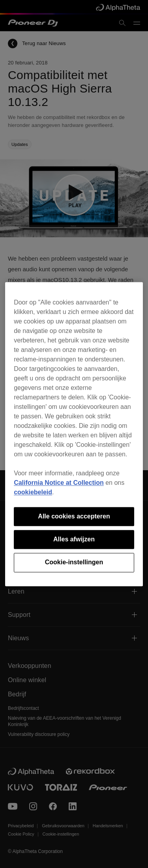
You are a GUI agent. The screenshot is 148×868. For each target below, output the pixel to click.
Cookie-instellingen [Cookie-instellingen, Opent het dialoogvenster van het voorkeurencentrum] (74, 563)
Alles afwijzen (74, 539)
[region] (74, 434)
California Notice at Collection (59, 483)
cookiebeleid (33, 492)
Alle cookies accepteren (74, 516)
